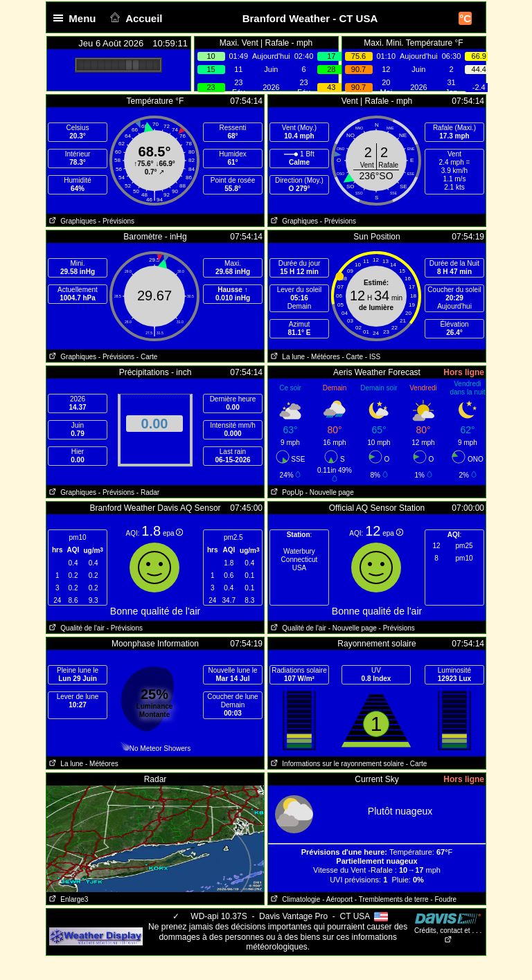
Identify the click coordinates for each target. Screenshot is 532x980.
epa (173, 533)
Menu (78, 18)
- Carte (147, 357)
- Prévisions (116, 221)
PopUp (286, 492)
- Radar (148, 492)
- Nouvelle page (330, 492)
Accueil (135, 18)
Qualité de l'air (76, 628)
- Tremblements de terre (392, 899)
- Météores (323, 357)
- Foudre (443, 899)
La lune (286, 357)
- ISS (373, 357)
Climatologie (294, 899)
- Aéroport (337, 899)
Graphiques (71, 221)
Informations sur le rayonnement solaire (336, 764)
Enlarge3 (67, 899)
